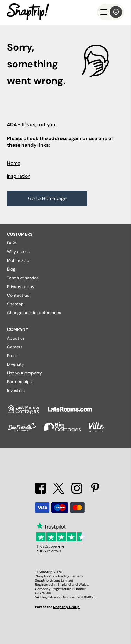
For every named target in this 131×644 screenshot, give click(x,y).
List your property (24, 373)
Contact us (18, 295)
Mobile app (18, 260)
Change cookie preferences (34, 313)
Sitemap (15, 304)
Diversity (16, 364)
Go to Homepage (47, 198)
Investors (16, 391)
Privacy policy (21, 287)
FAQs (12, 243)
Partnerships (19, 382)
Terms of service (23, 278)
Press (12, 356)
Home (14, 163)
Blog (11, 269)
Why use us (18, 252)
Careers (15, 347)
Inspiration (19, 176)
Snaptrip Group (66, 607)
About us (16, 338)
